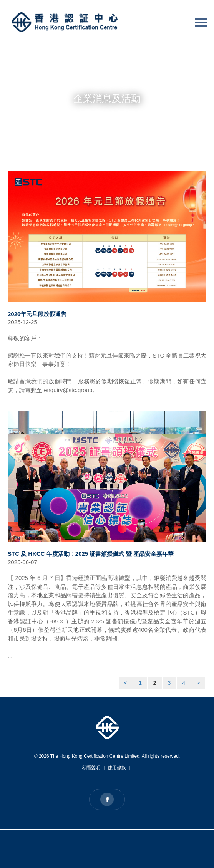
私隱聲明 (91, 768)
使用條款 (117, 768)
